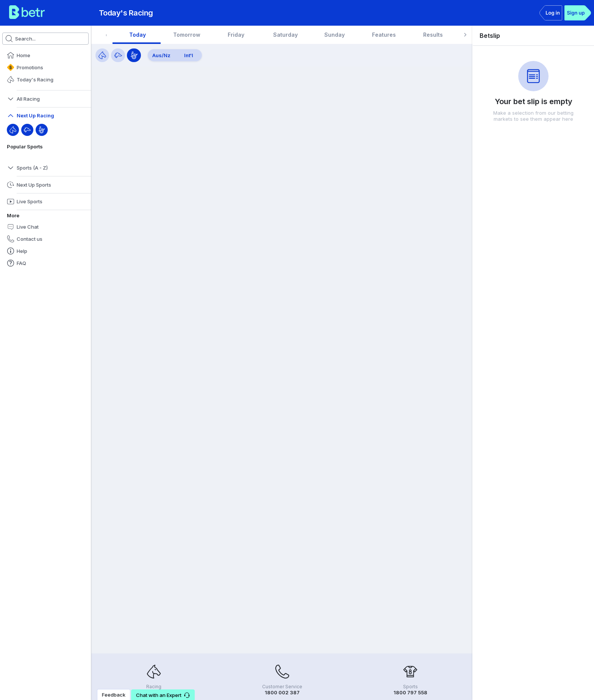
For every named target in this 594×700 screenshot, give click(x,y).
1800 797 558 (410, 692)
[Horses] (102, 55)
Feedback (114, 695)
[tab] (131, 35)
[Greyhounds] (118, 55)
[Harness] (42, 130)
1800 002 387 (282, 692)
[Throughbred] (13, 130)
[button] (45, 55)
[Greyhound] (27, 130)
